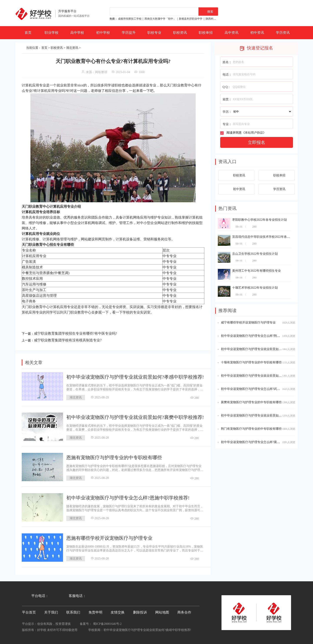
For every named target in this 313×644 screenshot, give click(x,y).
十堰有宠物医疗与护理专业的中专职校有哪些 (251, 362)
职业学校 (52, 33)
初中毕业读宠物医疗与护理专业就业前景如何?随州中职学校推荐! (265, 349)
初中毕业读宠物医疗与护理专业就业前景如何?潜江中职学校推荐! (265, 416)
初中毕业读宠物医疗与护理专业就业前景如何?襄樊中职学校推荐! (135, 417)
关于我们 (51, 612)
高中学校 (77, 33)
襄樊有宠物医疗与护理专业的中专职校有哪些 (251, 402)
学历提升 (129, 33)
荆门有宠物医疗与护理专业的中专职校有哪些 (251, 429)
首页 (28, 33)
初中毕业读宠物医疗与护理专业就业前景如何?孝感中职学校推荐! (135, 377)
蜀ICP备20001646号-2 (107, 624)
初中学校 (103, 33)
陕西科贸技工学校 (216, 19)
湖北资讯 (72, 48)
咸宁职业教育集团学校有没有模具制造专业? (68, 340)
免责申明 (95, 612)
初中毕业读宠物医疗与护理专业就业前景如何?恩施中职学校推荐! (265, 376)
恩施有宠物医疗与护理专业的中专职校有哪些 (114, 458)
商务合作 (184, 612)
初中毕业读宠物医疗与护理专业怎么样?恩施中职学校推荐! (128, 498)
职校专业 (154, 33)
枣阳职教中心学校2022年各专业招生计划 (260, 220)
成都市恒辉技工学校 (130, 19)
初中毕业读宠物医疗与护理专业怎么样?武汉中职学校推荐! (260, 389)
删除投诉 (140, 612)
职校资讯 (180, 33)
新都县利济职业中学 (191, 19)
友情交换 (118, 612)
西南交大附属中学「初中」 (160, 19)
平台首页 (29, 612)
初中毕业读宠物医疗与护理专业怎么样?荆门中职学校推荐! (260, 336)
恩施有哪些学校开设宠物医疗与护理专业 (109, 538)
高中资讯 (231, 33)
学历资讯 (283, 33)
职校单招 (206, 33)
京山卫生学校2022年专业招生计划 (255, 254)
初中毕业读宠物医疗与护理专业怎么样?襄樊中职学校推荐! (260, 442)
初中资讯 (257, 33)
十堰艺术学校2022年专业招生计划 (255, 288)
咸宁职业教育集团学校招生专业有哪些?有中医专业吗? (75, 333)
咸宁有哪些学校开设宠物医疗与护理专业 (248, 323)
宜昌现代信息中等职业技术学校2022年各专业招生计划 (269, 237)
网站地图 (162, 612)
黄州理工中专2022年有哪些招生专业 (256, 271)
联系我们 (73, 612)
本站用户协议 (254, 133)
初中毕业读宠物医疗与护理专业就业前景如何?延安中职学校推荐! (147, 630)
